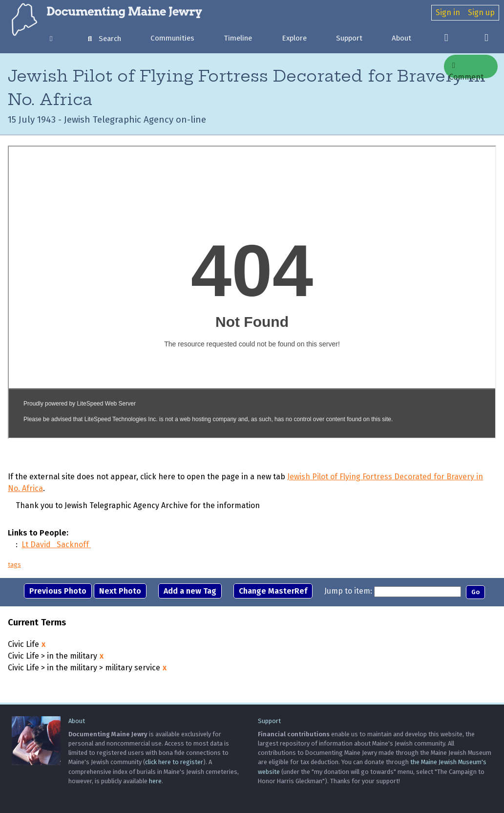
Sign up (481, 12)
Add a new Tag (190, 591)
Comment (466, 70)
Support (349, 38)
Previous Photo (58, 591)
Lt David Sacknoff (56, 545)
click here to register (174, 762)
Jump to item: (348, 591)
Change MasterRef (273, 591)
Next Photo (120, 591)
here (155, 781)
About (401, 38)
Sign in (448, 12)
